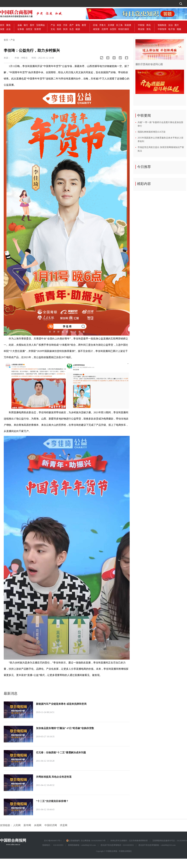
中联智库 (162, 29)
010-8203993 (58, 845)
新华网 (27, 825)
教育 (84, 25)
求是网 (64, 825)
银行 (26, 25)
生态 (72, 29)
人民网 (17, 825)
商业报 (141, 29)
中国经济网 (51, 825)
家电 (78, 25)
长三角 (119, 25)
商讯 (149, 25)
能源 (78, 29)
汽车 (65, 25)
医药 (59, 29)
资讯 (149, 29)
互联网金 (41, 25)
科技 (59, 25)
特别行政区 (124, 29)
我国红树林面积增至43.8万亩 (152, 132)
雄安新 (96, 29)
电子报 (172, 29)
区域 (95, 25)
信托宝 (29, 29)
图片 (177, 25)
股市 (32, 25)
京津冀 (111, 25)
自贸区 (113, 29)
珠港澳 (128, 25)
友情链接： (6, 825)
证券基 (21, 29)
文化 (53, 29)
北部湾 (105, 29)
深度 (2, 29)
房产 (72, 25)
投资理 (38, 29)
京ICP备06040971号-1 (53, 841)
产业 (53, 25)
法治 (170, 25)
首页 (2, 25)
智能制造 (162, 25)
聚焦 (8, 25)
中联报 (141, 25)
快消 (65, 29)
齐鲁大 (103, 25)
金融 (20, 25)
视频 (179, 29)
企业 (8, 29)
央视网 (38, 825)
